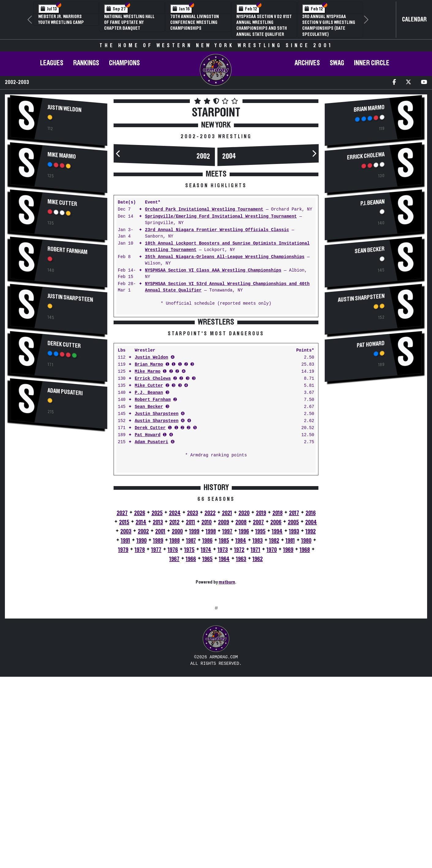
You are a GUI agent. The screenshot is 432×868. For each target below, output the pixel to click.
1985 (224, 636)
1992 (311, 627)
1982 (274, 636)
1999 (194, 627)
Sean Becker (149, 503)
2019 (261, 609)
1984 (241, 636)
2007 (258, 618)
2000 (177, 627)
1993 (294, 627)
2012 (174, 618)
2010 (207, 618)
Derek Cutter (64, 345)
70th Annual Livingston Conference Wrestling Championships (195, 22)
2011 (190, 618)
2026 (140, 609)
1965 (207, 655)
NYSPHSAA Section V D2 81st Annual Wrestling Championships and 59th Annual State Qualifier (264, 25)
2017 (294, 609)
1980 (306, 636)
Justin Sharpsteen (70, 298)
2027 (122, 609)
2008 (241, 618)
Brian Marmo (149, 460)
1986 (207, 636)
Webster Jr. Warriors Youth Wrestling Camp (61, 19)
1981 (290, 636)
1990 (142, 636)
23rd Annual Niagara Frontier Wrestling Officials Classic (217, 230)
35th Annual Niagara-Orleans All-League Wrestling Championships (225, 257)
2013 (158, 618)
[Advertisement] (59, 483)
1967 (174, 655)
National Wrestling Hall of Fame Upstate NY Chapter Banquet (129, 22)
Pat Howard (148, 531)
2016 (311, 609)
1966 (191, 655)
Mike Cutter (62, 203)
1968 (305, 645)
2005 (293, 618)
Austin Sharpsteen (157, 517)
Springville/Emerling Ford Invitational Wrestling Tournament (221, 217)
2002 (203, 156)
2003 (126, 627)
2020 (244, 609)
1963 (241, 655)
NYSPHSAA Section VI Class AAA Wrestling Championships (213, 270)
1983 (258, 636)
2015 (124, 618)
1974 (206, 645)
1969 (288, 645)
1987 (191, 636)
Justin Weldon (64, 109)
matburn (227, 678)
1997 (227, 627)
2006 (276, 618)
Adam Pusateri (65, 392)
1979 (123, 645)
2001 (160, 627)
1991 (126, 636)
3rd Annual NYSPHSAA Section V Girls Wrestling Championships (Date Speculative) (329, 25)
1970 (272, 645)
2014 (141, 618)
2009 (224, 618)
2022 (210, 609)
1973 (223, 645)
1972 (239, 645)
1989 (158, 636)
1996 (244, 627)
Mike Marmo (62, 156)
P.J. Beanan (149, 488)
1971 (255, 645)
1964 (224, 655)
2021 (227, 609)
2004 (229, 156)
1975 (189, 645)
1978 (140, 645)
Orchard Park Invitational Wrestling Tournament (204, 209)
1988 (175, 636)
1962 (258, 655)
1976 (173, 645)
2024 (175, 609)
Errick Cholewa (153, 474)
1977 (156, 645)
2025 (157, 609)
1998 (211, 627)
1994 (277, 627)
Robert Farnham (68, 251)
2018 (278, 609)
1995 (260, 627)
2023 (193, 609)
